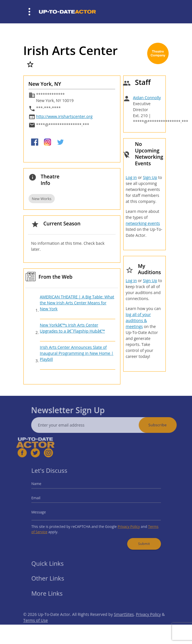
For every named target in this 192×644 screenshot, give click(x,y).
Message (46, 512)
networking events (143, 223)
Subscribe (165, 425)
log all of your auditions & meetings (138, 320)
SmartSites (124, 622)
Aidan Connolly (147, 98)
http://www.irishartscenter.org (64, 116)
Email (43, 499)
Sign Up (150, 177)
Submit (138, 539)
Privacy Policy (124, 524)
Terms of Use (36, 628)
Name (44, 487)
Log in (131, 177)
